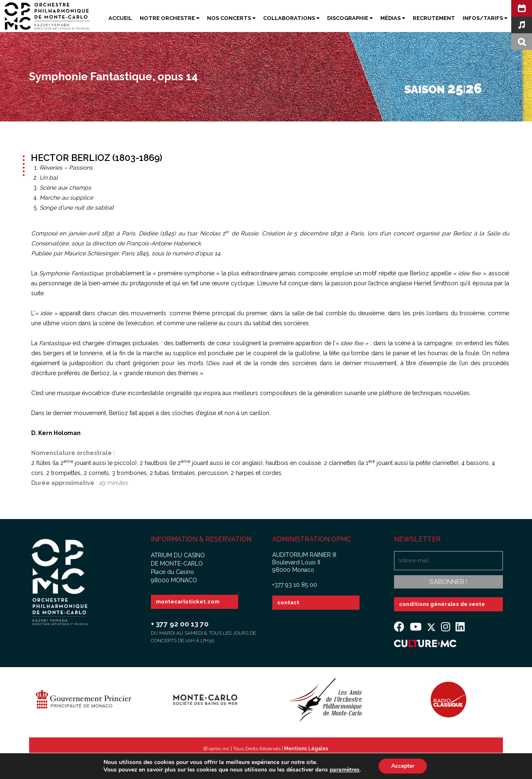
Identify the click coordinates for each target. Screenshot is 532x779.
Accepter (403, 766)
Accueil (120, 18)
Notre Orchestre (170, 18)
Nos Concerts (231, 18)
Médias (393, 18)
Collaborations (291, 18)
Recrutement (434, 18)
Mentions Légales (306, 749)
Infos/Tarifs (485, 18)
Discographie (350, 18)
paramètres (345, 770)
